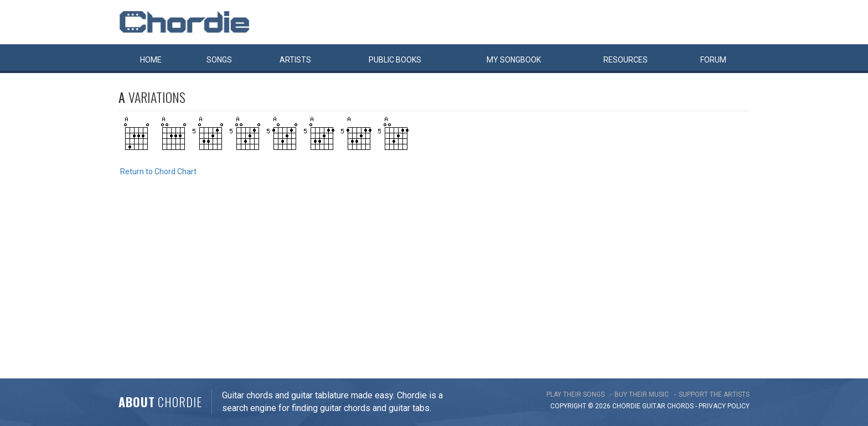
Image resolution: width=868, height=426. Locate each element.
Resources (626, 60)
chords (680, 406)
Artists (295, 60)
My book (514, 60)
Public (395, 60)
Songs (219, 60)
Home (151, 60)
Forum (713, 60)
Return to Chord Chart (158, 172)
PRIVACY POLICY (724, 406)
